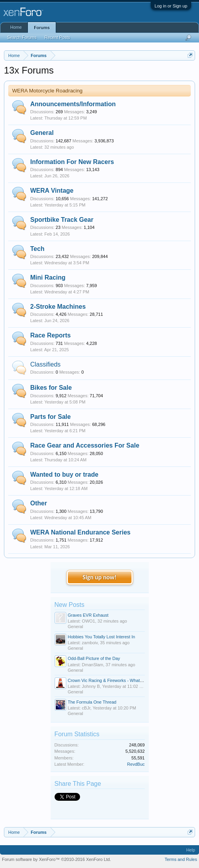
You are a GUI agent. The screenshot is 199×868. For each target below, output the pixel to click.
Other (39, 503)
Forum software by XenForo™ (57, 859)
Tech (37, 249)
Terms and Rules (181, 859)
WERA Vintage (52, 191)
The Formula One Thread (92, 702)
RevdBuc (136, 764)
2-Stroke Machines (58, 307)
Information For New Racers (72, 162)
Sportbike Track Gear (62, 220)
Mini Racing (48, 277)
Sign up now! (99, 577)
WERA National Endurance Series (80, 532)
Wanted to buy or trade (64, 475)
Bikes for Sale (51, 388)
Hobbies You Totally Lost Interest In (102, 637)
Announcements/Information (73, 104)
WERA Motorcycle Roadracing (47, 91)
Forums (42, 28)
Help (191, 850)
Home (16, 27)
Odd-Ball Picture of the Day (94, 658)
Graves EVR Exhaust (88, 615)
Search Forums (22, 37)
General (42, 133)
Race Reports (50, 335)
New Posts (69, 605)
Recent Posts (57, 37)
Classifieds (45, 364)
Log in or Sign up (171, 6)
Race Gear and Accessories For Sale (85, 445)
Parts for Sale (50, 417)
